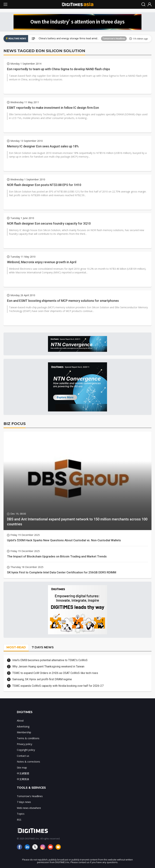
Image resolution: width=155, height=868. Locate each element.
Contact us (23, 756)
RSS (19, 820)
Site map (22, 768)
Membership (24, 732)
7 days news (24, 802)
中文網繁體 (23, 773)
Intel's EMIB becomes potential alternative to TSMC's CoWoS (50, 660)
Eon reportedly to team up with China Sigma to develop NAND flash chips (59, 69)
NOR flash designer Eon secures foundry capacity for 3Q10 (49, 223)
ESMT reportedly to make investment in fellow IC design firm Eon (53, 108)
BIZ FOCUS (15, 424)
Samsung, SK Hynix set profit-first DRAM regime (42, 679)
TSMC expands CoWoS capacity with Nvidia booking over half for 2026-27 (58, 686)
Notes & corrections (28, 762)
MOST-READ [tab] (16, 647)
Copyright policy (26, 750)
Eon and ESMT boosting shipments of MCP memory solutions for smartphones (63, 301)
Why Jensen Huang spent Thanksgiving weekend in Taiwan (48, 666)
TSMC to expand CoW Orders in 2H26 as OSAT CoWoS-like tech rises (55, 673)
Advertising (23, 726)
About (20, 721)
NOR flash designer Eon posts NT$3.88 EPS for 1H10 (44, 185)
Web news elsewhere (29, 808)
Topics (21, 814)
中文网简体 (23, 779)
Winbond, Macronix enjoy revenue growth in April (42, 262)
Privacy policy (25, 744)
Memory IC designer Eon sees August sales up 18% (43, 146)
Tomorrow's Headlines (114, 39)
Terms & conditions (28, 738)
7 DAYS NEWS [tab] (43, 647)
